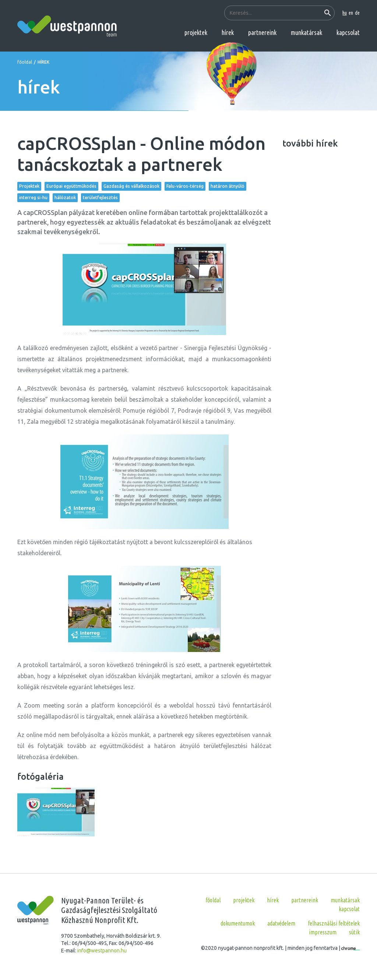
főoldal (25, 62)
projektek (196, 32)
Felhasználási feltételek (334, 923)
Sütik (354, 932)
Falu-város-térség (185, 186)
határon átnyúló (228, 186)
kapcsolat (348, 32)
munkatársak (306, 32)
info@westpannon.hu (102, 951)
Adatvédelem (281, 923)
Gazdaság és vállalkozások (131, 186)
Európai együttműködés (71, 186)
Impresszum (323, 932)
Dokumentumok (238, 923)
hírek (228, 32)
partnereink (262, 32)
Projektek (29, 186)
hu (345, 13)
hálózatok (65, 198)
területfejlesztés (100, 198)
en (351, 13)
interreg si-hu (33, 198)
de (357, 13)
